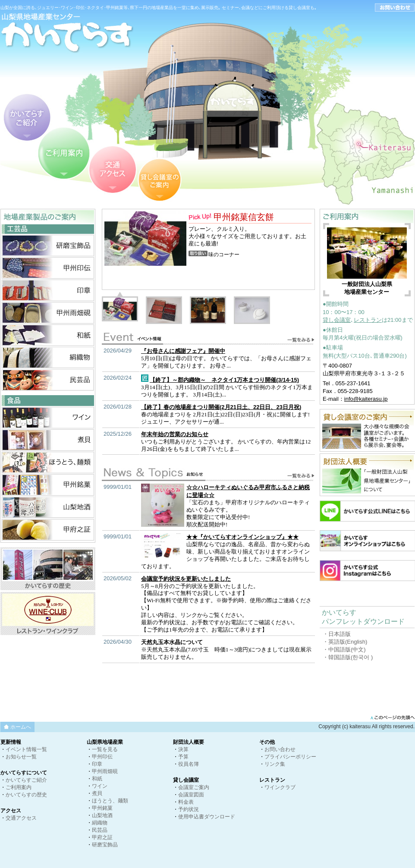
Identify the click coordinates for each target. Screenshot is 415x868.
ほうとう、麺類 (110, 801)
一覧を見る (105, 749)
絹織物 (100, 823)
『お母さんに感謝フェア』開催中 (183, 351)
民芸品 (100, 830)
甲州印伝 (102, 757)
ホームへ (21, 727)
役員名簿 (189, 764)
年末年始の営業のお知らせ (175, 434)
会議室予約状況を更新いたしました (186, 579)
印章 (97, 764)
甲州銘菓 (102, 808)
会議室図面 (191, 795)
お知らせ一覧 (21, 757)
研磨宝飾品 (105, 845)
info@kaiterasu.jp (366, 399)
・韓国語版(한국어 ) (348, 657)
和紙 (97, 779)
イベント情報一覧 (26, 749)
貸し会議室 (337, 320)
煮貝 (97, 793)
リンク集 (275, 764)
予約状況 (189, 809)
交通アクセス (21, 818)
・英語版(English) (345, 642)
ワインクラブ (280, 787)
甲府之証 (102, 837)
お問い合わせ (280, 749)
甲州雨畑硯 (105, 771)
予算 (183, 757)
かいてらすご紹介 (26, 780)
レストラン (368, 320)
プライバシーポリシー (290, 757)
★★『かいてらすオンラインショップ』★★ (242, 537)
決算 (183, 749)
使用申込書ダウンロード (207, 817)
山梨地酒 (102, 815)
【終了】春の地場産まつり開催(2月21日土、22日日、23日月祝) (221, 407)
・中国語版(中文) (344, 649)
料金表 (186, 802)
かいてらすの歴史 (26, 795)
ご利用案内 (19, 787)
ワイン (100, 786)
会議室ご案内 (194, 787)
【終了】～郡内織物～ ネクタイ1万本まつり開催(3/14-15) (224, 380)
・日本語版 (337, 634)
